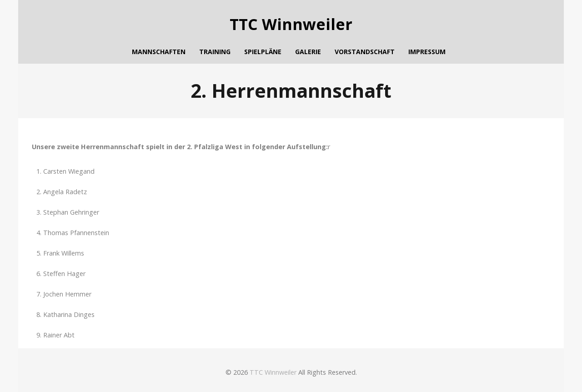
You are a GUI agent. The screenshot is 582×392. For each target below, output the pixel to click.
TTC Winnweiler (291, 25)
